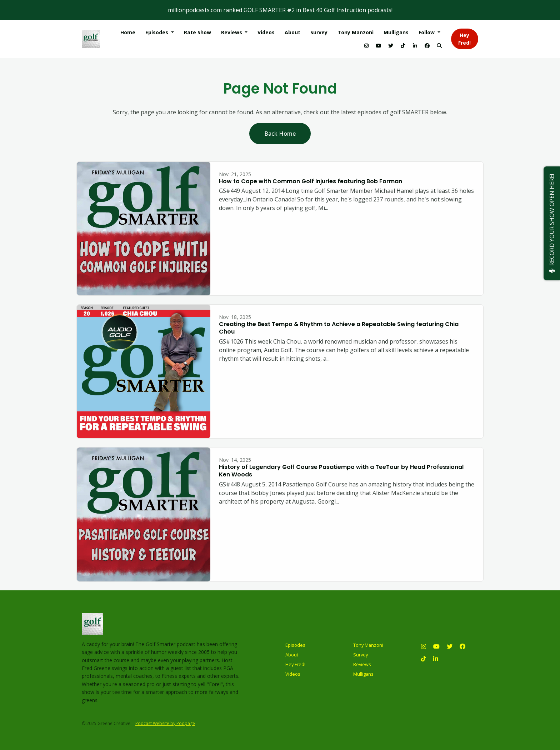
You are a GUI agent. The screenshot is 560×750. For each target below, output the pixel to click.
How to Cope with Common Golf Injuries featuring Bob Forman (311, 181)
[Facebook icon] (462, 646)
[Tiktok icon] (424, 659)
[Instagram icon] (424, 646)
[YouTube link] (379, 46)
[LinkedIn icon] (436, 659)
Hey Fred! (464, 39)
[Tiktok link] (403, 46)
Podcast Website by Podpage (165, 723)
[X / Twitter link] (391, 46)
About (292, 32)
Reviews (232, 32)
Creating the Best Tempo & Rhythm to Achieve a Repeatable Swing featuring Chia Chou (339, 328)
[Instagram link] (366, 46)
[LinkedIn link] (415, 46)
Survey (319, 32)
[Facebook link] (427, 46)
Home (128, 32)
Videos (266, 32)
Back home (280, 134)
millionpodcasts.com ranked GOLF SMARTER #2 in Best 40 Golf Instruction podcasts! (280, 10)
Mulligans (396, 32)
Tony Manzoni (356, 32)
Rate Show (197, 32)
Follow (427, 32)
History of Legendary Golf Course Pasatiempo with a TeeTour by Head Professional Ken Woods (341, 471)
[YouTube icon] (436, 646)
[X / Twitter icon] (450, 646)
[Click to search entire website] (439, 46)
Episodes (157, 32)
